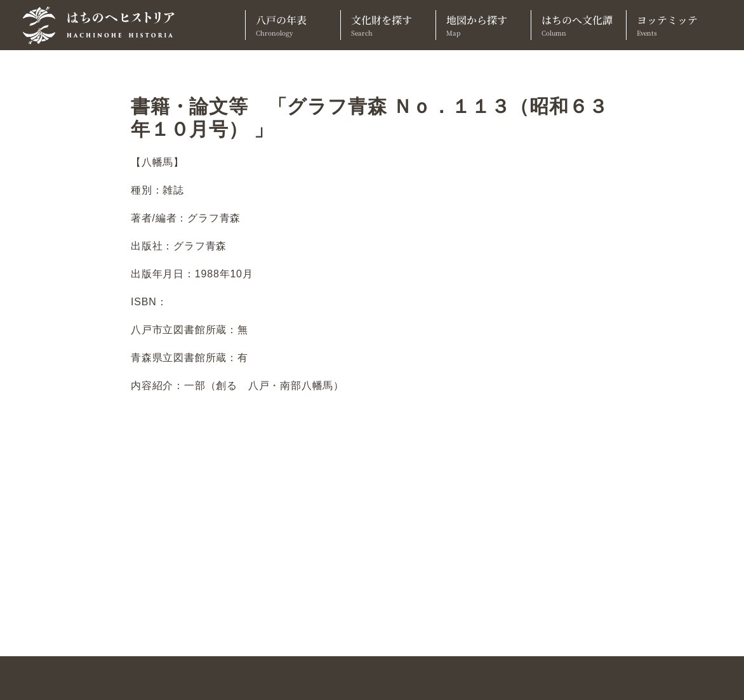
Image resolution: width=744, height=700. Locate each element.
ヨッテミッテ (674, 25)
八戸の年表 (293, 25)
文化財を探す (388, 25)
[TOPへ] (103, 25)
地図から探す (483, 25)
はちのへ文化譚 (579, 25)
